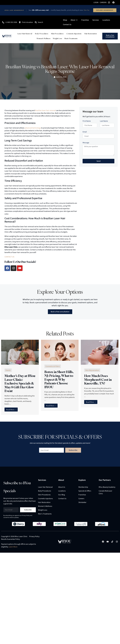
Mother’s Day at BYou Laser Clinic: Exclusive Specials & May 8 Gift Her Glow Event (20, 383)
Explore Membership (105, 10)
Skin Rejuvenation (92, 370)
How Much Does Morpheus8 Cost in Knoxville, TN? (98, 380)
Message (86, 143)
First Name (87, 121)
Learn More (13, 547)
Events (8, 370)
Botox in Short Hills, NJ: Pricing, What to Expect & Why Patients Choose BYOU (59, 379)
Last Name (104, 121)
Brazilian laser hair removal (45, 110)
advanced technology (33, 128)
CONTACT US (9, 257)
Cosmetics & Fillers (53, 366)
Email (85, 132)
